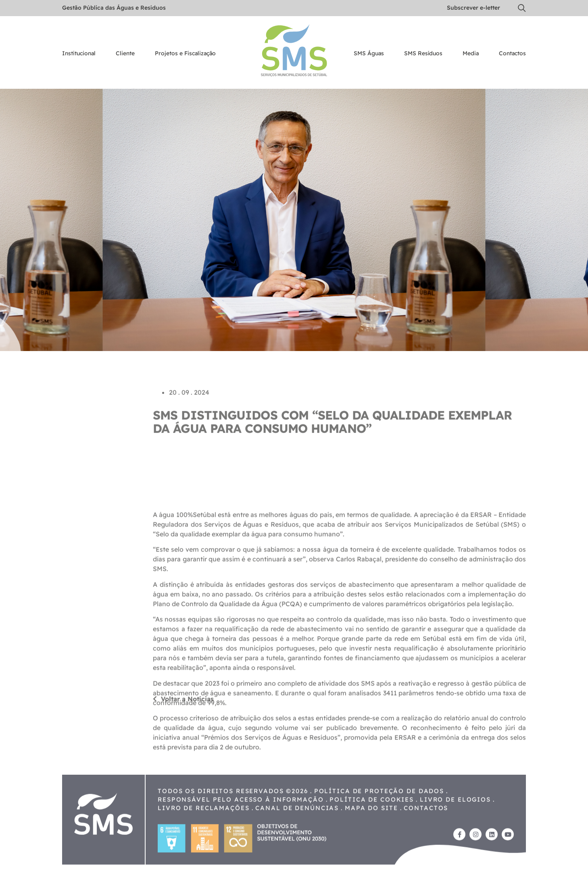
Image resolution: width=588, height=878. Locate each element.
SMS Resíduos (423, 54)
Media (471, 54)
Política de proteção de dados (379, 819)
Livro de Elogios (455, 828)
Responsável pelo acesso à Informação (241, 828)
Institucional (79, 54)
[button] (522, 8)
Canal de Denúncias (297, 836)
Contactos (512, 54)
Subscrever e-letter (473, 8)
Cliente (125, 54)
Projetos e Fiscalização (185, 54)
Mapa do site (371, 836)
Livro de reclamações (204, 836)
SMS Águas (369, 54)
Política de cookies (372, 828)
